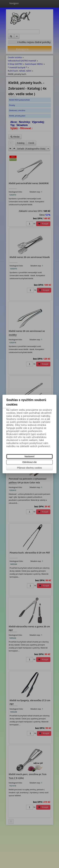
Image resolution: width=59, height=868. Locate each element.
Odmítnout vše (29, 462)
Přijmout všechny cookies (30, 468)
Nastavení (29, 456)
